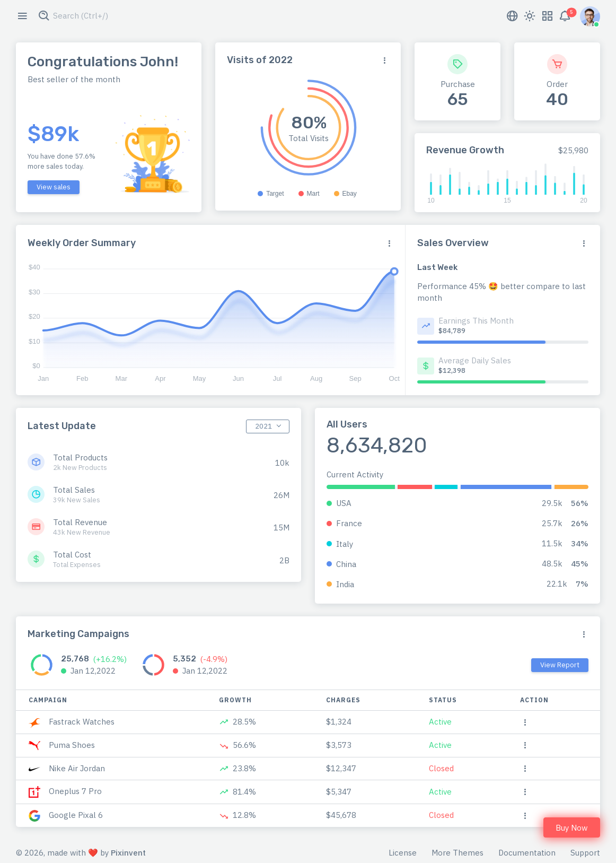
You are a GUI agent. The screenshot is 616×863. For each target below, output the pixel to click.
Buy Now (572, 828)
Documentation (527, 853)
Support (585, 853)
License (403, 853)
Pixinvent (128, 853)
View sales (54, 187)
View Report (560, 665)
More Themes (457, 853)
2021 (263, 426)
